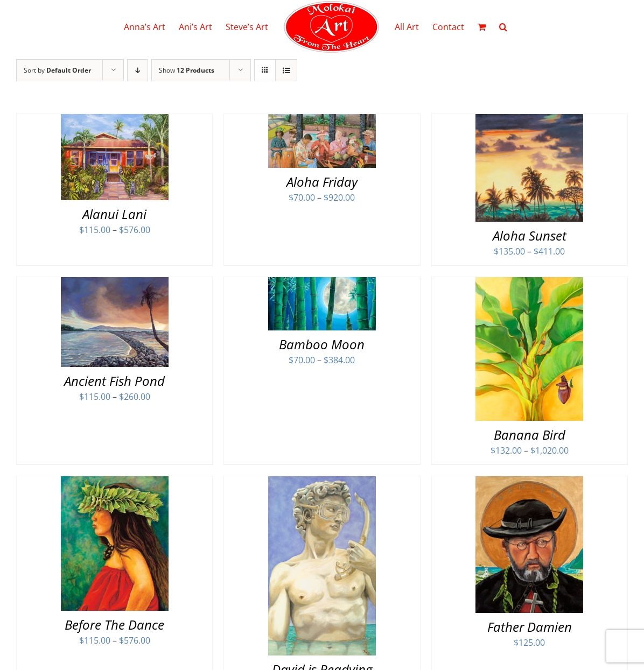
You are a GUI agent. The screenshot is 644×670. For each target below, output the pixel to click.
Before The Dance (114, 625)
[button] (503, 27)
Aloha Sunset (530, 235)
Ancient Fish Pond (114, 381)
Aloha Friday (322, 182)
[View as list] (286, 70)
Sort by (57, 70)
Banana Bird (530, 435)
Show (187, 70)
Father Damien (530, 627)
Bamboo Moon (322, 344)
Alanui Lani (114, 214)
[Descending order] (138, 70)
